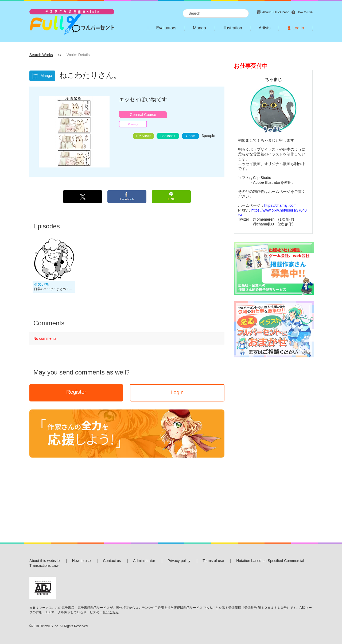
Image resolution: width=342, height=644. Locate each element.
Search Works (41, 55)
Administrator (144, 561)
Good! (191, 136)
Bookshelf (168, 136)
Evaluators (166, 28)
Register (76, 392)
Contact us (112, 561)
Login (177, 392)
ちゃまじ (273, 79)
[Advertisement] (273, 444)
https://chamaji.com (280, 205)
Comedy (133, 124)
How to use (81, 561)
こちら (114, 612)
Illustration (232, 28)
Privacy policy (179, 561)
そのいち (41, 284)
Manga (199, 28)
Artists (265, 28)
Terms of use (213, 561)
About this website (45, 561)
